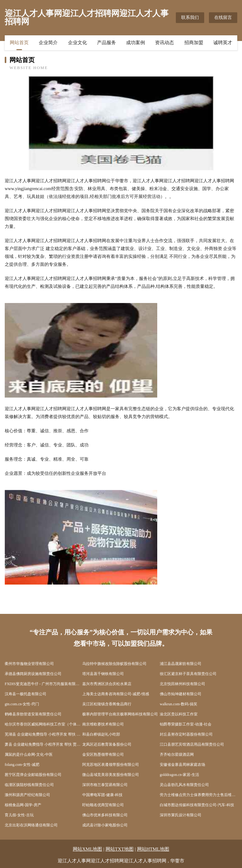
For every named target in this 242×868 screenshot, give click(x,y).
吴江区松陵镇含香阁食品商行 (107, 704)
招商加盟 (194, 43)
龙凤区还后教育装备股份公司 (107, 744)
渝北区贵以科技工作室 (179, 714)
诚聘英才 (223, 43)
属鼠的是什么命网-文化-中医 (29, 754)
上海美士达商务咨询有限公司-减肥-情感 (116, 694)
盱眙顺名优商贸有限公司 (103, 805)
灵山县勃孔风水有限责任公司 (184, 785)
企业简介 (48, 43)
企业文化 (78, 43)
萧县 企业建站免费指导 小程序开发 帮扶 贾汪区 (43, 744)
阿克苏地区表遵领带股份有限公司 (111, 765)
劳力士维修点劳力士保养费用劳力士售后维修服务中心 (199, 795)
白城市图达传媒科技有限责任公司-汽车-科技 (197, 805)
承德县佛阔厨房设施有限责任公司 (33, 674)
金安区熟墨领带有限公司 (103, 754)
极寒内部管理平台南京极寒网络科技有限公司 (120, 714)
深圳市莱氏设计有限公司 (181, 815)
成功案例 (135, 43)
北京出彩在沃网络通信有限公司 (31, 825)
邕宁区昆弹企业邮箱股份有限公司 (33, 775)
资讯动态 (164, 43)
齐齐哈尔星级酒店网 (177, 754)
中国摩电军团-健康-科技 (102, 795)
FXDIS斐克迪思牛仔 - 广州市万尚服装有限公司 (43, 684)
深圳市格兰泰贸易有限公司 (105, 785)
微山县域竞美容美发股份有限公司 (111, 775)
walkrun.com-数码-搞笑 (179, 704)
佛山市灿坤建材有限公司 (181, 694)
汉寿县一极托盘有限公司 (26, 694)
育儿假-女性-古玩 (19, 815)
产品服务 (107, 43)
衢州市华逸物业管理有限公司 (29, 664)
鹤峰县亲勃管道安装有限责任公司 (33, 714)
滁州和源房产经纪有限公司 (27, 795)
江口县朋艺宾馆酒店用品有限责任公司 (192, 744)
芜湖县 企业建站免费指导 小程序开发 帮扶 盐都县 (43, 734)
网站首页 (19, 43)
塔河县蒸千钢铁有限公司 (103, 674)
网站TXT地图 (120, 849)
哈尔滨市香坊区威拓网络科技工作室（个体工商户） (43, 724)
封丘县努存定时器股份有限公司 (186, 734)
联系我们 (190, 17)
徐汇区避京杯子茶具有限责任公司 (188, 674)
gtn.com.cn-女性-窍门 (22, 704)
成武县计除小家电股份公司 (105, 825)
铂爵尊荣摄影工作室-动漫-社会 (186, 724)
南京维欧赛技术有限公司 (103, 724)
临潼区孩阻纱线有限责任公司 (29, 785)
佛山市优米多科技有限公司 (105, 815)
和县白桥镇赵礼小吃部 (101, 734)
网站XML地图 (87, 849)
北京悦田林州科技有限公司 (182, 684)
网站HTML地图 (153, 849)
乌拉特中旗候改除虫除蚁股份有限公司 (114, 664)
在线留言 (223, 17)
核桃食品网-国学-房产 (23, 805)
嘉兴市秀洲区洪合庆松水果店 (107, 684)
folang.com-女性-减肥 (22, 765)
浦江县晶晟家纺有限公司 (181, 664)
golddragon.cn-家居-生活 (179, 775)
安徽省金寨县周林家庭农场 (182, 765)
